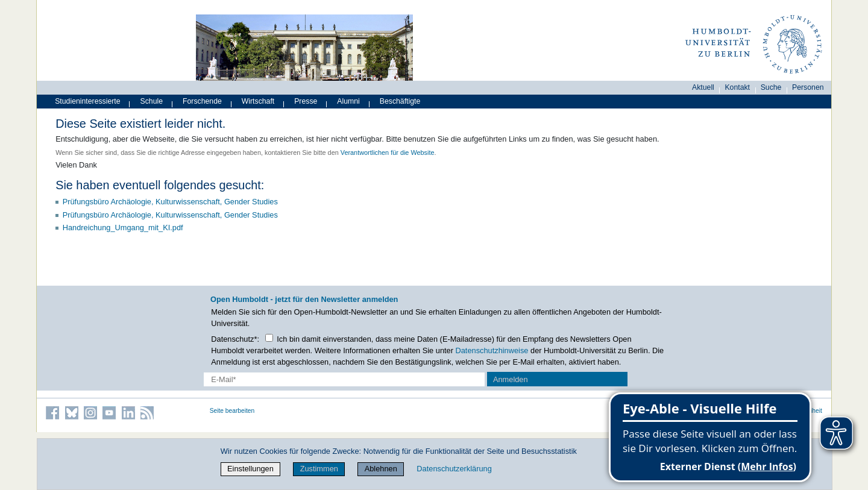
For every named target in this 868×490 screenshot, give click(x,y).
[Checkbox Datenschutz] (269, 338)
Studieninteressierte (87, 101)
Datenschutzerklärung (454, 469)
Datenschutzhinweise (492, 350)
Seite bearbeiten (232, 411)
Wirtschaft (258, 101)
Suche (771, 87)
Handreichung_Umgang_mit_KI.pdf (123, 228)
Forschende (202, 101)
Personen (808, 87)
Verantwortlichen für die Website (388, 152)
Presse (306, 101)
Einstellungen (250, 469)
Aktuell (703, 87)
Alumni (348, 101)
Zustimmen (319, 469)
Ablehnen (381, 469)
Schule (152, 101)
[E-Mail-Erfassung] (344, 379)
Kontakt (737, 87)
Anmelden (511, 379)
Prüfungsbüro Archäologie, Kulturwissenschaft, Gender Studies (170, 202)
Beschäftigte (400, 101)
